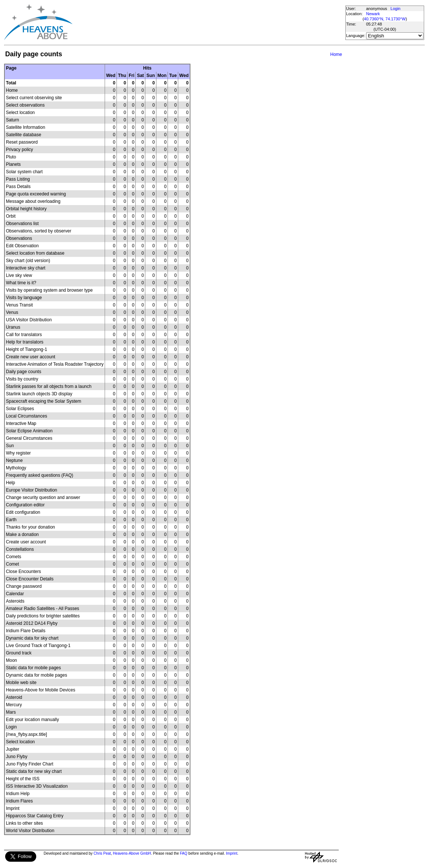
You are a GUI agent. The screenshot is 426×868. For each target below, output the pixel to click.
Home (336, 54)
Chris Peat (102, 853)
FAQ (184, 853)
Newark (373, 14)
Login (395, 9)
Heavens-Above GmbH (132, 853)
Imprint (232, 853)
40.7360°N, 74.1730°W (385, 19)
